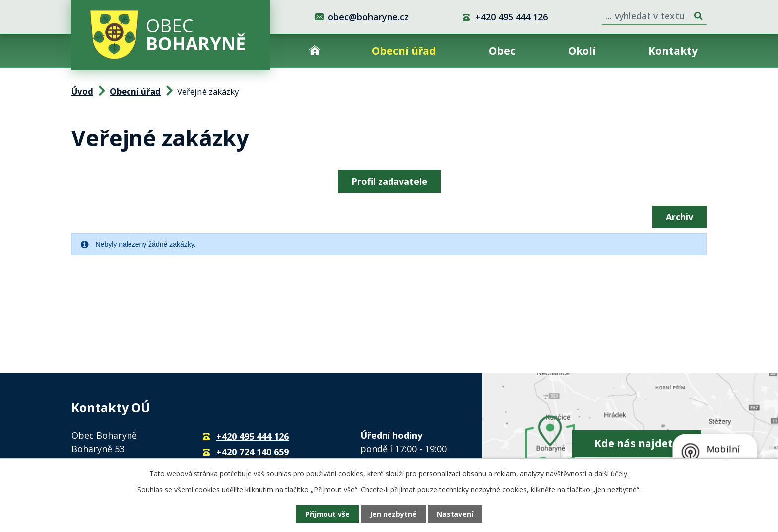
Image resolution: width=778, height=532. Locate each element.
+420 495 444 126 (512, 17)
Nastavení (455, 514)
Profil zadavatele (389, 181)
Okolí (582, 51)
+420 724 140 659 (253, 452)
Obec (502, 51)
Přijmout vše (327, 514)
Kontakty (673, 51)
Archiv (680, 217)
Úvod (315, 51)
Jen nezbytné (393, 514)
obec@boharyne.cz (368, 17)
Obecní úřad (404, 51)
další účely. (612, 474)
